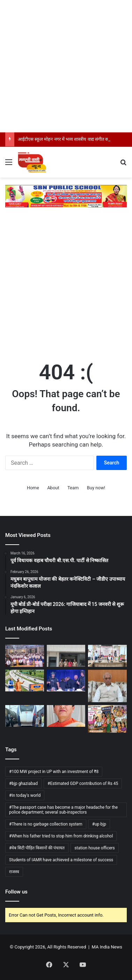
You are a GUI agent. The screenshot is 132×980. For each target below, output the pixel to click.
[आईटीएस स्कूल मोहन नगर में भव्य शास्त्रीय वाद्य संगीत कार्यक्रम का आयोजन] (25, 656)
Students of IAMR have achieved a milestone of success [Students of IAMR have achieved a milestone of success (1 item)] (61, 860)
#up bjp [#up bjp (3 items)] (99, 824)
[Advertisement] (66, 66)
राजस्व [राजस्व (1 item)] (14, 872)
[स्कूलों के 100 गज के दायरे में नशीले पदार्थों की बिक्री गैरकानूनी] (66, 716)
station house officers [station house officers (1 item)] (95, 848)
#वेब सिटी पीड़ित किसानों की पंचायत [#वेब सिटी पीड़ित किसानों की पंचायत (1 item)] (37, 848)
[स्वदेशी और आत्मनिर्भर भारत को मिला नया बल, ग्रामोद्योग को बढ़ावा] (107, 656)
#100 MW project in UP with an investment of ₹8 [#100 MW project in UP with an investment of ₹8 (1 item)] (54, 772)
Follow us (16, 892)
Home (33, 488)
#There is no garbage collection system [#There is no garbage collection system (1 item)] (46, 824)
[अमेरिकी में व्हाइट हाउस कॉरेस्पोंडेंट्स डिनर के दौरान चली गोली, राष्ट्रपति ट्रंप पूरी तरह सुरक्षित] (66, 681)
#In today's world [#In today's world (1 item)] (25, 795)
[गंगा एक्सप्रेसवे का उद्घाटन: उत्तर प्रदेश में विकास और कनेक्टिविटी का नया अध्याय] (25, 681)
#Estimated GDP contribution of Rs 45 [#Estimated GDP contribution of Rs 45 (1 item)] (83, 784)
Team (73, 488)
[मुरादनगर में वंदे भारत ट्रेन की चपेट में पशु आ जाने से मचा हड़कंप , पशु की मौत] (25, 716)
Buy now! (96, 488)
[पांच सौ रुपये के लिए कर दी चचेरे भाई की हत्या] (66, 656)
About (53, 488)
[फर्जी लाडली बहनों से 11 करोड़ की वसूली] (107, 719)
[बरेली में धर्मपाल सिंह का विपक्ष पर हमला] (107, 686)
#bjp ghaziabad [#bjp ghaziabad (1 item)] (23, 784)
